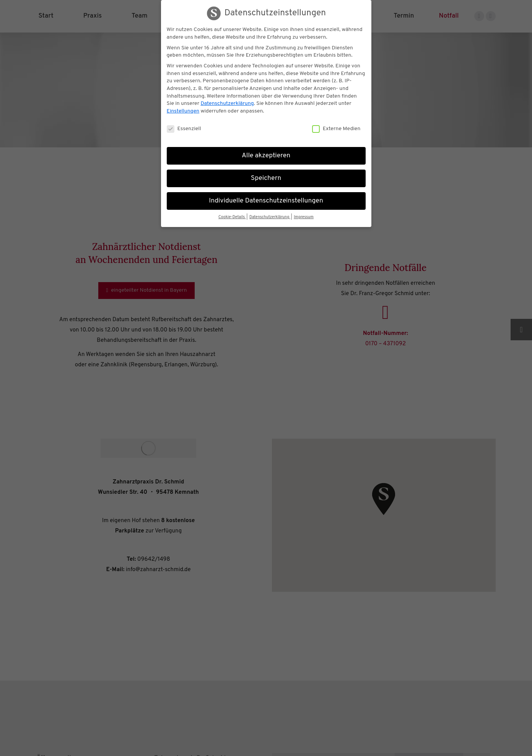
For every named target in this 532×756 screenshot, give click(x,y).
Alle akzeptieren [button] (266, 156)
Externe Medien (336, 129)
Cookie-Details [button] (232, 217)
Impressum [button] (304, 217)
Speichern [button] (266, 178)
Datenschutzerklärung (227, 104)
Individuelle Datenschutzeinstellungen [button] (266, 201)
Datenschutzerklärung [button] (270, 217)
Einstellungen (183, 111)
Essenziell (184, 129)
